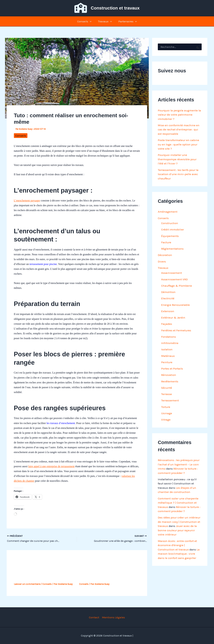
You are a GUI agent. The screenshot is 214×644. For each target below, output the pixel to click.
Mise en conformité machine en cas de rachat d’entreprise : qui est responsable (179, 129)
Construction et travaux (115, 8)
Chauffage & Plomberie (177, 286)
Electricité (168, 298)
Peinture (167, 362)
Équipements (170, 236)
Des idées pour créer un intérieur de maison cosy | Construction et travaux (179, 522)
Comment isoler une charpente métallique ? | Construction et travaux (178, 503)
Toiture (166, 407)
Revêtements (170, 381)
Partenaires (127, 21)
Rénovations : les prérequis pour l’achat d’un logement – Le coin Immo (179, 464)
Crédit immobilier (173, 229)
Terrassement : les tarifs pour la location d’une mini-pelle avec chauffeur (178, 174)
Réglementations (172, 249)
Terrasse (167, 394)
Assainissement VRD (174, 279)
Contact (94, 617)
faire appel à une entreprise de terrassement (51, 466)
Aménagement (168, 212)
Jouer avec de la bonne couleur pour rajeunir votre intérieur (177, 530)
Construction (170, 223)
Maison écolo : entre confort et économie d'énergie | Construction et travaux (177, 545)
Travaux (105, 21)
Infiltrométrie (170, 343)
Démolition (168, 292)
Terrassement (170, 400)
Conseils (85, 21)
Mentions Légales (113, 617)
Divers (162, 261)
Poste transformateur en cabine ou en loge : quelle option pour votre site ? (178, 144)
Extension (168, 311)
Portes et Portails (172, 369)
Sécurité (167, 388)
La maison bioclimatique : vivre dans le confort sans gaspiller (179, 554)
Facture (166, 242)
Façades (167, 324)
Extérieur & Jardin (173, 317)
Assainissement (172, 273)
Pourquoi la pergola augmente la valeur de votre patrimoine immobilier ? (179, 115)
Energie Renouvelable (175, 305)
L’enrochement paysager (27, 201)
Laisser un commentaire (27, 584)
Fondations (169, 337)
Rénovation (169, 375)
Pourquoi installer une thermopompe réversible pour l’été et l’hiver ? (177, 159)
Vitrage (166, 420)
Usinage (167, 413)
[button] (91, 21)
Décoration (165, 255)
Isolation (167, 349)
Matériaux (168, 356)
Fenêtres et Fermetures (176, 330)
